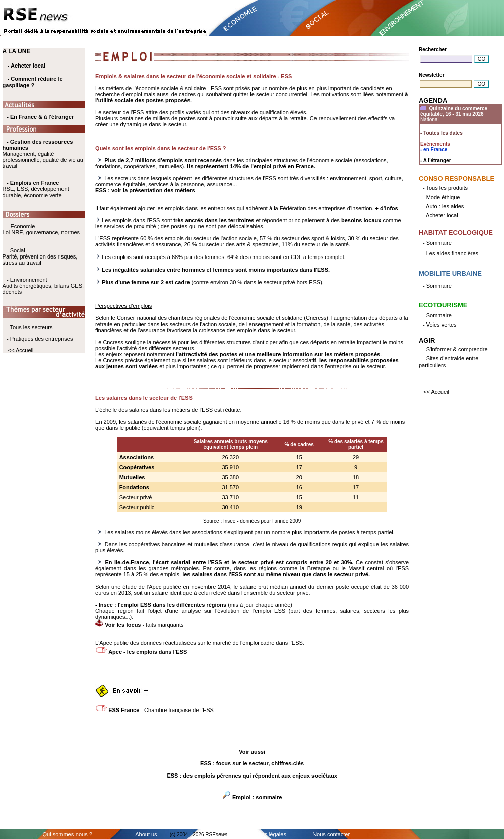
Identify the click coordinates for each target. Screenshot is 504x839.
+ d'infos (387, 208)
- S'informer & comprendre (455, 349)
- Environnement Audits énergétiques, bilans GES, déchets (43, 286)
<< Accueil (21, 350)
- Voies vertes (440, 325)
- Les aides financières (451, 253)
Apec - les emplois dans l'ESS (148, 652)
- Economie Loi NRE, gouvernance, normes (41, 229)
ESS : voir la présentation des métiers (145, 190)
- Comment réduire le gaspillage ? (33, 82)
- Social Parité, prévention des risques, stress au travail (40, 256)
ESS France (124, 710)
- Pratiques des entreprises (40, 339)
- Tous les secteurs (30, 327)
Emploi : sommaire (257, 797)
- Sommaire (437, 243)
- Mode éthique (441, 197)
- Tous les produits (445, 188)
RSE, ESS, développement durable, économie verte (36, 192)
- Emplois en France (33, 183)
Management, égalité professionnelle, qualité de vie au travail (43, 154)
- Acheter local (26, 66)
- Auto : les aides (443, 206)
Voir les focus (123, 625)
